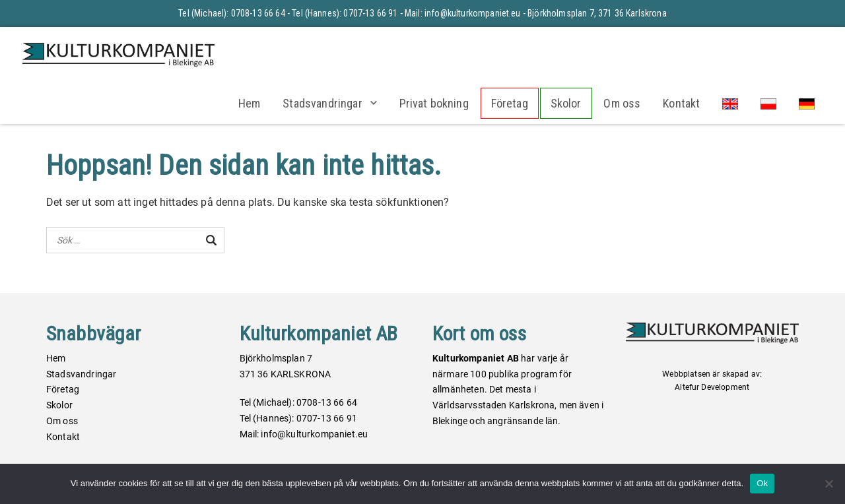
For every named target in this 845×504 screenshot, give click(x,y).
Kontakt (681, 103)
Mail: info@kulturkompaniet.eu (463, 13)
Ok (762, 483)
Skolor (566, 103)
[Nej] (828, 484)
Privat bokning (434, 103)
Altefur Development (712, 387)
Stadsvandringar (322, 103)
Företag (510, 103)
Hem (249, 103)
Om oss (622, 103)
